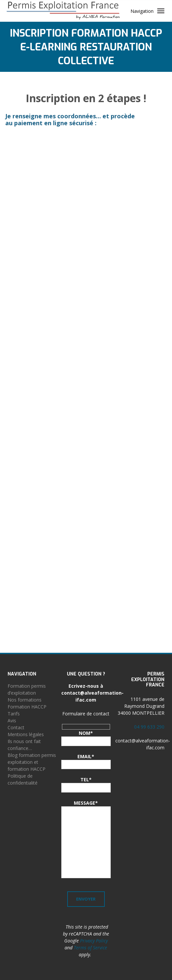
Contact (16, 727)
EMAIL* (86, 756)
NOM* (86, 733)
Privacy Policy (94, 941)
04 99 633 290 (149, 727)
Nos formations (25, 700)
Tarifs (14, 714)
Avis (12, 721)
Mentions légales (26, 734)
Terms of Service (90, 948)
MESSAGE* (86, 803)
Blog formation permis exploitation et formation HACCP (32, 762)
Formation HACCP (27, 707)
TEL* (86, 779)
